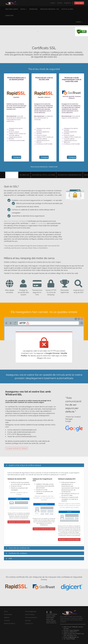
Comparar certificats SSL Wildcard (17, 448)
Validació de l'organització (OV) (69, 175)
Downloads (8, 614)
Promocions (33, 9)
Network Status (9, 623)
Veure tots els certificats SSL (39, 167)
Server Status (30, 614)
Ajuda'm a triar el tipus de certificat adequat (25, 465)
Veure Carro (79, 3)
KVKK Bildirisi (50, 618)
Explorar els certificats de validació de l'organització (45, 529)
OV (30, 223)
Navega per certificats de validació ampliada (70, 539)
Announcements (31, 617)
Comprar (17, 157)
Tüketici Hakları (51, 616)
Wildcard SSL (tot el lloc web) (43, 175)
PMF (10, 559)
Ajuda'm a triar (53, 167)
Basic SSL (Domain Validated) (15, 221)
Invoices (7, 620)
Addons (7, 617)
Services (28, 620)
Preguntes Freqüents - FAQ (50, 9)
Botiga (24, 9)
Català (53, 3)
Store (6, 611)
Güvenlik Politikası (52, 614)
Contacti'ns (9, 16)
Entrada (60, 3)
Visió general (12, 175)
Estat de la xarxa (67, 9)
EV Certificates (41, 223)
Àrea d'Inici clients (12, 9)
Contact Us (29, 623)
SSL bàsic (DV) (24, 175)
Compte (79, 22)
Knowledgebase (31, 611)
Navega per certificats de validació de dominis (19, 522)
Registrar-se (68, 3)
